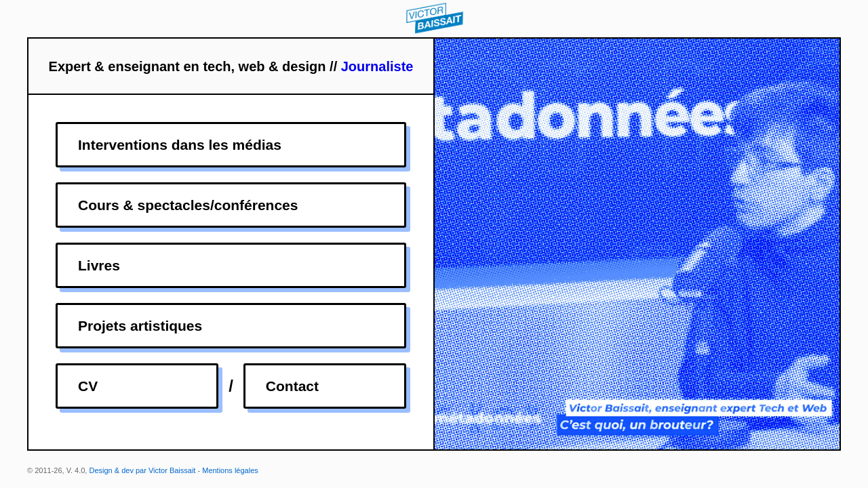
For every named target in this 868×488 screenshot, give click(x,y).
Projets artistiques (140, 326)
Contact (292, 386)
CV (88, 386)
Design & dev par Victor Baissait (143, 470)
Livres (99, 265)
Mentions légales (230, 470)
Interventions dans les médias (180, 145)
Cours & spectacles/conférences (188, 205)
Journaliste (377, 66)
